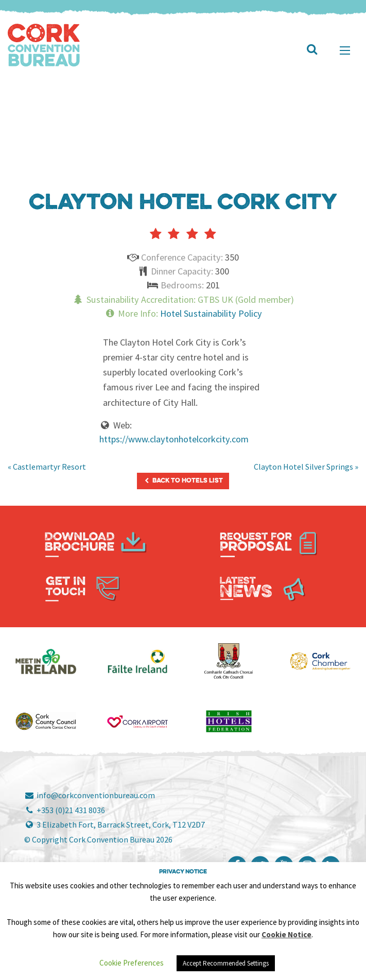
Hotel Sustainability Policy (211, 313)
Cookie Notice (286, 934)
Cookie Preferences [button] (132, 963)
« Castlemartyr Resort (47, 467)
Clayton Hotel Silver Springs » (306, 467)
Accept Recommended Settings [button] (226, 963)
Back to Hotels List (183, 481)
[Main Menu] (345, 50)
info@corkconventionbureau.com (90, 795)
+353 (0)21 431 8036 (65, 810)
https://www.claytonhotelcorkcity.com (174, 439)
